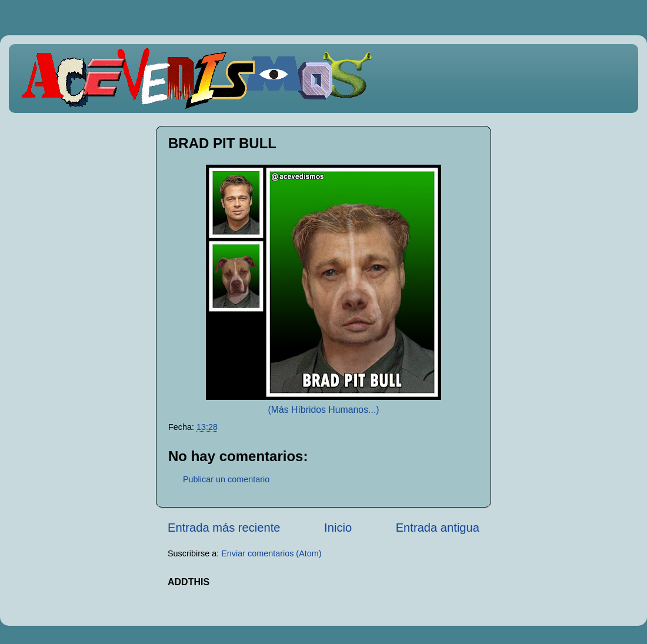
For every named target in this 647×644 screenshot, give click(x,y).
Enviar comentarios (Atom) (271, 553)
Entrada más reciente (224, 528)
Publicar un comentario (226, 479)
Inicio (338, 528)
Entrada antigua (438, 528)
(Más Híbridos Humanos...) (323, 410)
